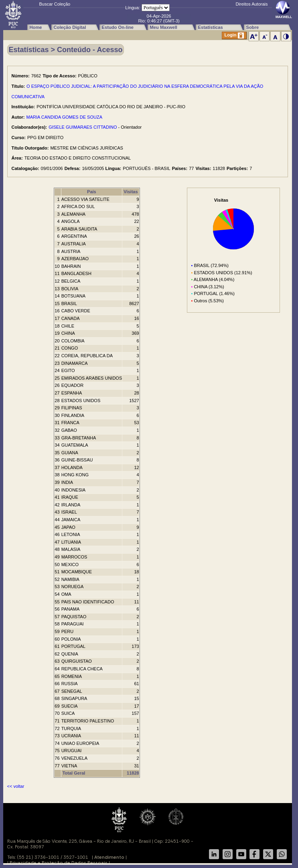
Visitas (131, 192)
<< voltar (16, 786)
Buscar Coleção (55, 4)
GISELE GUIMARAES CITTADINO (83, 127)
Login (234, 35)
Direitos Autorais (251, 4)
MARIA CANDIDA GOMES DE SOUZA (64, 117)
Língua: (133, 8)
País (92, 192)
